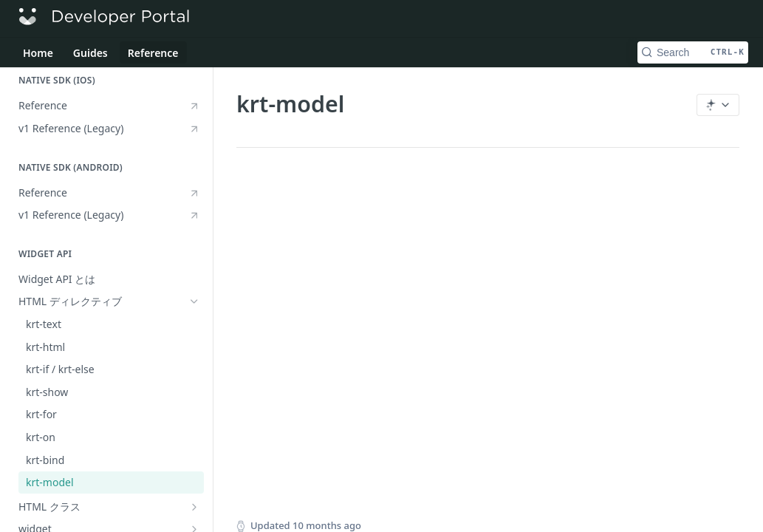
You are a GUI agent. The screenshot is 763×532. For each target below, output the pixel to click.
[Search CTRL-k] (693, 52)
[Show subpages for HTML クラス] (194, 507)
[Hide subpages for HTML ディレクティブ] (194, 301)
